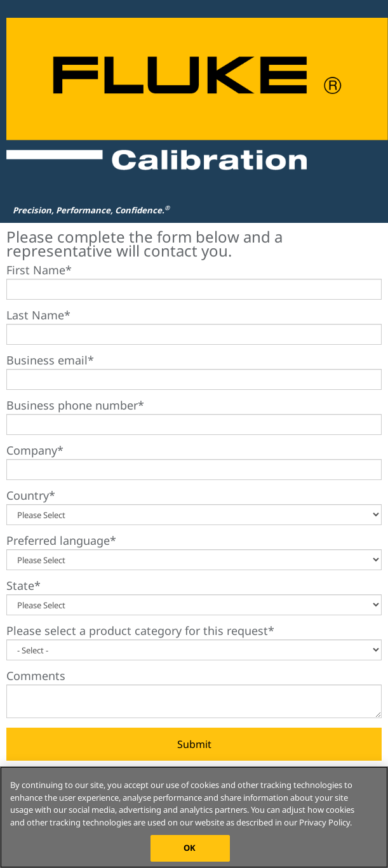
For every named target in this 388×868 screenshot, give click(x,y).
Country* (31, 495)
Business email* (50, 360)
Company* (35, 450)
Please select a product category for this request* (140, 631)
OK (190, 848)
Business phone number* (75, 405)
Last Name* (38, 315)
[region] (194, 817)
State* (23, 585)
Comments (36, 676)
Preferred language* (61, 540)
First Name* (39, 270)
